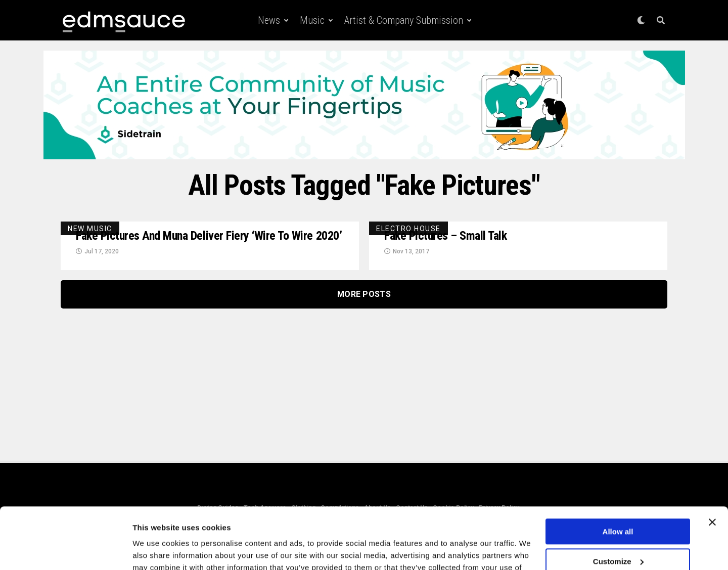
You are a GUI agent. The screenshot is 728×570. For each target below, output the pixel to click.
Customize (618, 503)
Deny (618, 533)
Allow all (618, 474)
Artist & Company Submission (404, 20)
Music (312, 20)
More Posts (364, 294)
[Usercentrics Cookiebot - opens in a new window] (65, 550)
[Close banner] (712, 465)
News (269, 20)
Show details (156, 550)
